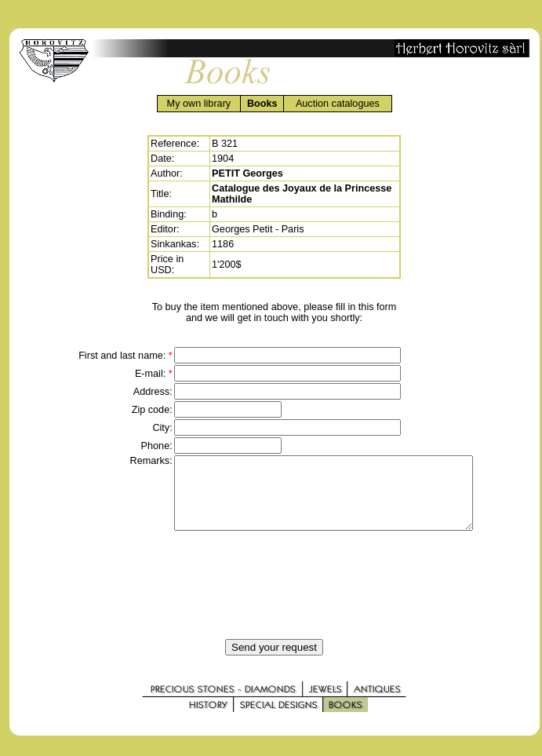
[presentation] (275, 599)
